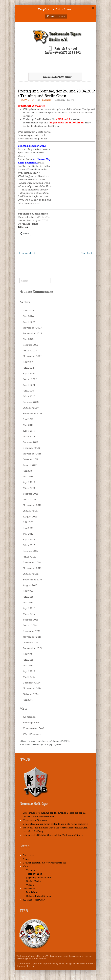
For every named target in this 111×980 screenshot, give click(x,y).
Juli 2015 (28, 654)
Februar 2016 (31, 620)
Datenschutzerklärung (38, 896)
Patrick (46, 100)
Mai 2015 (28, 665)
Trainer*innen (34, 874)
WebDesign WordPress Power (76, 964)
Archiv (25, 302)
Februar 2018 (30, 494)
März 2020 (29, 396)
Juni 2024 (28, 311)
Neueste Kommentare (36, 292)
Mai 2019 (28, 425)
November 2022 (32, 356)
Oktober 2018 (31, 459)
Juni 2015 (28, 660)
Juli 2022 (28, 362)
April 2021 (29, 385)
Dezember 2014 (32, 683)
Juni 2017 (28, 528)
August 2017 (30, 517)
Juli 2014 (28, 700)
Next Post (88, 253)
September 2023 (32, 333)
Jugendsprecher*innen (39, 878)
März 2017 (29, 545)
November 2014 (32, 688)
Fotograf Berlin (25, 966)
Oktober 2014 (31, 694)
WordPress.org (32, 734)
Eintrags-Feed (31, 723)
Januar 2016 (30, 625)
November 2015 (32, 637)
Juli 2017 (28, 522)
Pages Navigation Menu (54, 77)
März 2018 (29, 488)
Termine (31, 870)
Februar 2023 (31, 345)
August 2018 (30, 465)
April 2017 (29, 540)
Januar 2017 (30, 557)
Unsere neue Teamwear (36, 820)
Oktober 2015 (31, 643)
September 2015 (32, 648)
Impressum (29, 889)
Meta (23, 708)
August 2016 (30, 585)
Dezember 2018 (32, 448)
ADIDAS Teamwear (34, 900)
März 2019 (29, 436)
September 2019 (32, 414)
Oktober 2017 (31, 511)
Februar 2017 (30, 551)
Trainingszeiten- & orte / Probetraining (45, 863)
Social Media (34, 881)
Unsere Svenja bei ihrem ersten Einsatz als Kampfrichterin (55, 824)
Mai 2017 (28, 534)
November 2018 (32, 454)
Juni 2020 (28, 391)
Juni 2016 (28, 597)
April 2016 (29, 608)
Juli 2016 (28, 591)
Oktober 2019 (31, 408)
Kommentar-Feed (34, 728)
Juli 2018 (28, 471)
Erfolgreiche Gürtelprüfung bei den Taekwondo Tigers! (53, 835)
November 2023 (32, 328)
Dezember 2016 (32, 562)
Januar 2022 (30, 379)
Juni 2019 (28, 419)
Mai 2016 (28, 602)
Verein (27, 866)
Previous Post (26, 253)
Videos (30, 885)
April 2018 (29, 482)
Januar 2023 (30, 351)
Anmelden (29, 717)
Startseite (28, 855)
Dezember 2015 (32, 631)
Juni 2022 (28, 368)
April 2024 (29, 322)
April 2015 (29, 671)
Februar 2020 (31, 402)
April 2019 (29, 431)
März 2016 (29, 614)
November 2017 (32, 505)
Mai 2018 (28, 477)
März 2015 (29, 677)
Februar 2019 (31, 442)
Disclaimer (32, 892)
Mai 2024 (28, 316)
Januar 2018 (30, 499)
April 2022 (29, 373)
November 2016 (32, 568)
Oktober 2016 (31, 574)
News (71, 100)
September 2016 (32, 580)
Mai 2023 (28, 339)
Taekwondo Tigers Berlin (31, 964)
